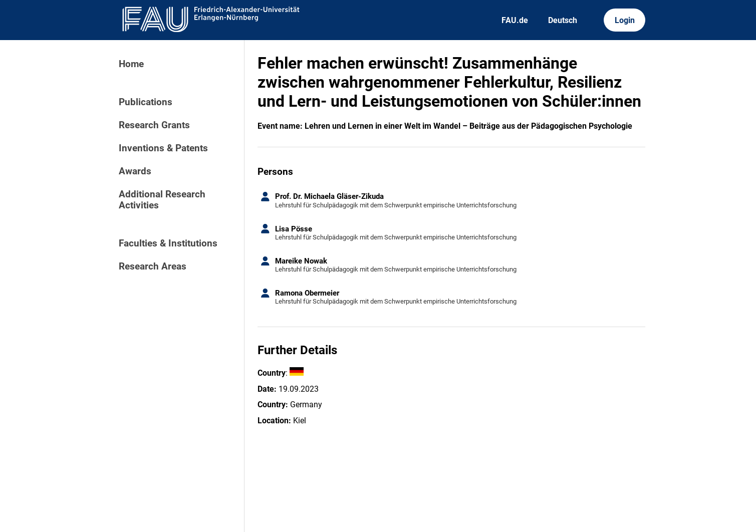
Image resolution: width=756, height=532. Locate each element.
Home (131, 64)
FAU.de (515, 20)
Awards (135, 171)
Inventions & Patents (163, 148)
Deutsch (563, 20)
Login (625, 20)
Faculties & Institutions (168, 243)
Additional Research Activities (162, 200)
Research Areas (153, 267)
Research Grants (154, 125)
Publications (146, 102)
